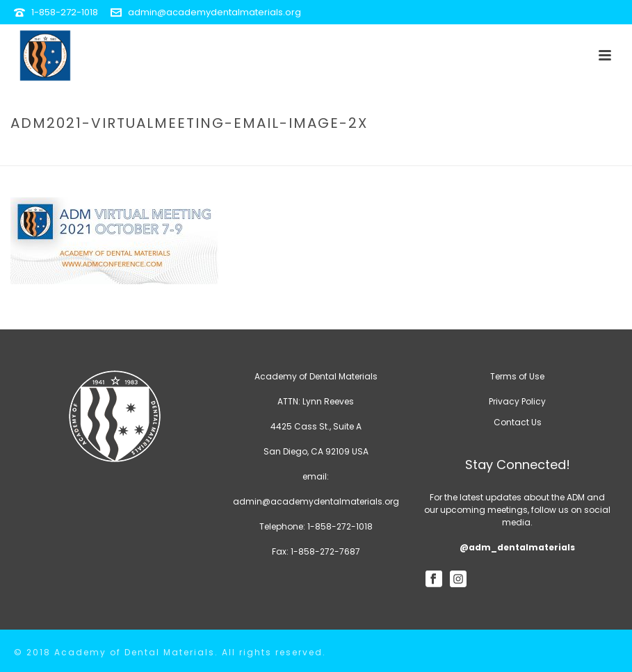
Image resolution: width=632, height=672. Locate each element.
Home (303, 153)
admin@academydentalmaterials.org (214, 12)
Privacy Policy (517, 401)
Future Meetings (364, 153)
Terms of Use (517, 376)
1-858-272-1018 (65, 12)
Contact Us (518, 422)
